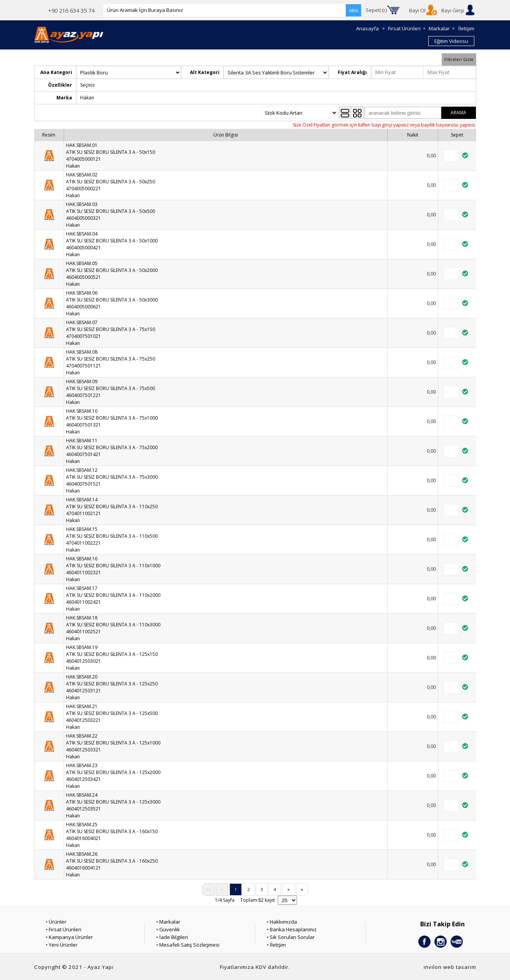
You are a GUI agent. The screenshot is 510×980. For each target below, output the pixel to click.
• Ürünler (56, 922)
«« (208, 889)
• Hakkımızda (282, 922)
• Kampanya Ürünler (69, 937)
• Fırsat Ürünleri (64, 929)
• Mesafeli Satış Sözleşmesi (188, 945)
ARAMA (458, 113)
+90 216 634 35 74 (71, 10)
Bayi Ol (417, 10)
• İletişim (276, 945)
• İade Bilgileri (172, 937)
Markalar (439, 28)
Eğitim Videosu (451, 41)
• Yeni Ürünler (62, 945)
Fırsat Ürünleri (404, 28)
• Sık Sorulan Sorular (291, 937)
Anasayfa (367, 28)
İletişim (466, 28)
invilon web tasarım (450, 967)
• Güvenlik (168, 929)
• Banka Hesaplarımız (292, 929)
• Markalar (168, 922)
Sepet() (376, 10)
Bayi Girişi (453, 10)
